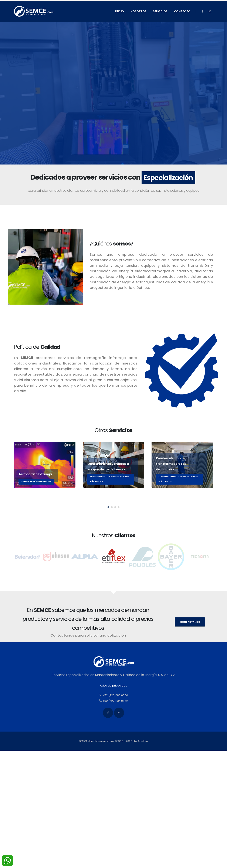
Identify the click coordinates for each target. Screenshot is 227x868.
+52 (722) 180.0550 (113, 695)
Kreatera (143, 741)
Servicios (160, 11)
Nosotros (138, 11)
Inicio (120, 11)
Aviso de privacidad (114, 686)
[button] (108, 507)
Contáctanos (190, 622)
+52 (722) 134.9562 (113, 701)
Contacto (182, 11)
